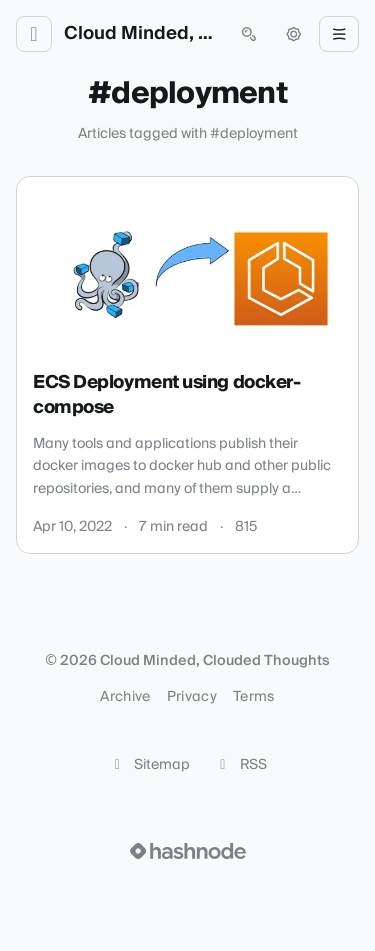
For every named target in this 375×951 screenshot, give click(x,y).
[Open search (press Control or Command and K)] (249, 34)
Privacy (192, 697)
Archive (125, 697)
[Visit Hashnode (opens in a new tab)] (188, 851)
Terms (254, 697)
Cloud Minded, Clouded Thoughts (141, 34)
